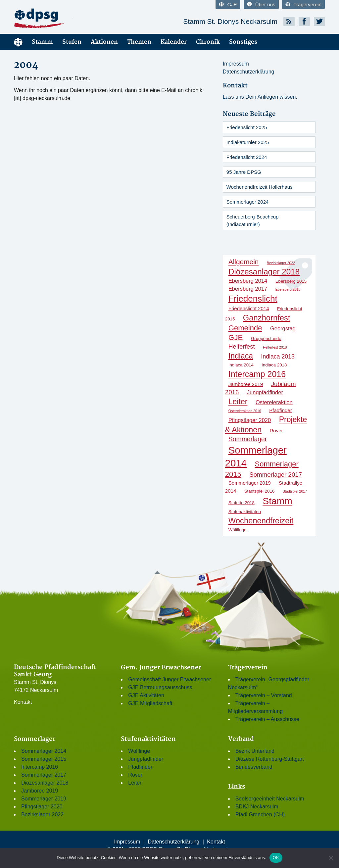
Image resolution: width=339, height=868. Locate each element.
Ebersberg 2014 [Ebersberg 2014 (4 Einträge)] (248, 281)
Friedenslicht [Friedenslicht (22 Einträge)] (253, 299)
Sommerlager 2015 (44, 759)
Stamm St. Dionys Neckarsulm (230, 21)
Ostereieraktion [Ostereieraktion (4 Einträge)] (274, 402)
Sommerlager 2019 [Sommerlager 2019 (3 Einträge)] (250, 483)
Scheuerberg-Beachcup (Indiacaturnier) (253, 220)
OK (276, 858)
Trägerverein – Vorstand (264, 695)
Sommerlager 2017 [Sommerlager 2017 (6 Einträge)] (276, 475)
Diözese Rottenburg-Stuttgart (270, 759)
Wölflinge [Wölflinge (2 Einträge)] (238, 530)
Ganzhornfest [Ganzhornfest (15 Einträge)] (267, 318)
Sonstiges (243, 42)
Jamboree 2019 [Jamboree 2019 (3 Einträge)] (246, 384)
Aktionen (104, 42)
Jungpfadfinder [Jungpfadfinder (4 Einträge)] (265, 392)
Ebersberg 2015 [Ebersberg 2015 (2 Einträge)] (291, 281)
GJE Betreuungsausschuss (160, 687)
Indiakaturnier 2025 (248, 142)
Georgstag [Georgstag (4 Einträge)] (283, 328)
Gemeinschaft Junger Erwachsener (169, 679)
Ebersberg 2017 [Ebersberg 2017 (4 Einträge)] (248, 289)
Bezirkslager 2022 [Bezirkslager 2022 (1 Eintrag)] (281, 263)
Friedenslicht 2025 (247, 127)
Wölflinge (139, 751)
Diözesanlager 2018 (45, 783)
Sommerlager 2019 (44, 799)
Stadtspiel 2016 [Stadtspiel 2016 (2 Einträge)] (260, 491)
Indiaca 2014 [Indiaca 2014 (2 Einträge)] (241, 365)
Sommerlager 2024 (248, 202)
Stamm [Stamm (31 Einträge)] (277, 501)
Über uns (261, 4)
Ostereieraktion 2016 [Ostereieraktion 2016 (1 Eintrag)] (245, 411)
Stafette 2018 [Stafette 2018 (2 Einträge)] (242, 503)
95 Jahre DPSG (244, 172)
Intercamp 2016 (40, 767)
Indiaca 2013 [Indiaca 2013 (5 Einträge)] (278, 357)
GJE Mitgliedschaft (150, 703)
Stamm (42, 42)
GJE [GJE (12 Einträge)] (236, 338)
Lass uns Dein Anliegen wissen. (260, 97)
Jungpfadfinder (146, 759)
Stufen (72, 42)
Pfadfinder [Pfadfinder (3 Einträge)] (281, 410)
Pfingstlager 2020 (42, 807)
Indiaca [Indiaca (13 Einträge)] (241, 356)
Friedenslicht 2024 (247, 157)
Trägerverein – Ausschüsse (267, 719)
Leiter (135, 783)
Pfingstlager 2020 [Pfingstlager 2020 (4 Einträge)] (250, 420)
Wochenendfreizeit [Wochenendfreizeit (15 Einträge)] (261, 521)
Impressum (236, 64)
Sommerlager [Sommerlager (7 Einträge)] (248, 439)
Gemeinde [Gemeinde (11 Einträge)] (245, 328)
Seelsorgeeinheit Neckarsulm (270, 799)
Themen (139, 42)
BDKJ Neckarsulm (257, 807)
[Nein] (331, 858)
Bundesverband (254, 767)
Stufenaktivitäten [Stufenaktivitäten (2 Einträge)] (245, 512)
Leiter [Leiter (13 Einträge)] (238, 402)
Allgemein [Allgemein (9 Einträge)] (244, 262)
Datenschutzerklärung (249, 72)
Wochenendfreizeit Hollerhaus (260, 187)
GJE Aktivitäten (146, 695)
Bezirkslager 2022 (42, 815)
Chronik (208, 42)
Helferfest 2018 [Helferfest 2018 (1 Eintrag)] (275, 347)
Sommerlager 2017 (44, 775)
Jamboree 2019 (40, 791)
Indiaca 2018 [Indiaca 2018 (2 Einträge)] (274, 365)
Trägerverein (303, 4)
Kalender (174, 42)
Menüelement (18, 42)
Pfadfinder (140, 767)
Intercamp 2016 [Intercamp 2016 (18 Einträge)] (257, 374)
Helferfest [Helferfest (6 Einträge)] (242, 346)
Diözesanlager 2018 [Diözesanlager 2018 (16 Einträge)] (264, 272)
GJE (228, 4)
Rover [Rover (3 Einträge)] (276, 431)
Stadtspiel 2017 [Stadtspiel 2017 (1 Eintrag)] (295, 491)
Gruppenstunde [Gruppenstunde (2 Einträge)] (266, 338)
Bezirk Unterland (255, 751)
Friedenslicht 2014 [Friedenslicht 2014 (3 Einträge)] (249, 308)
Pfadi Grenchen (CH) (260, 815)
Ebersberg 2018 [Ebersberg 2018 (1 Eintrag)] (288, 289)
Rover (135, 775)
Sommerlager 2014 (44, 751)
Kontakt (23, 702)
